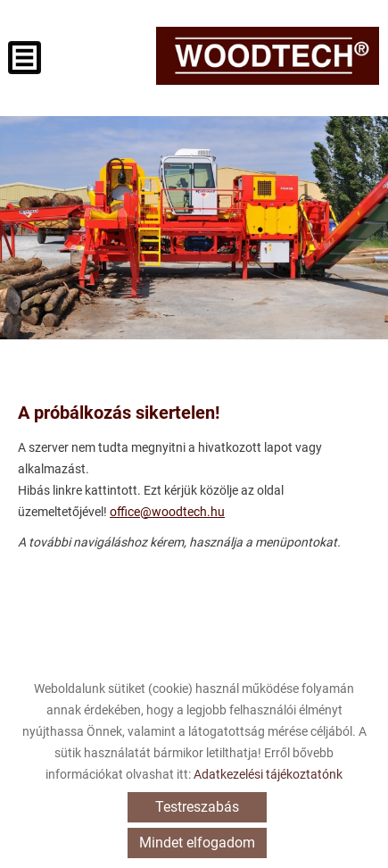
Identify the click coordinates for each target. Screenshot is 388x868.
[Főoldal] (268, 56)
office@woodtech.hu (167, 512)
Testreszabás (197, 807)
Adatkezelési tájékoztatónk (268, 774)
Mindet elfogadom (197, 843)
